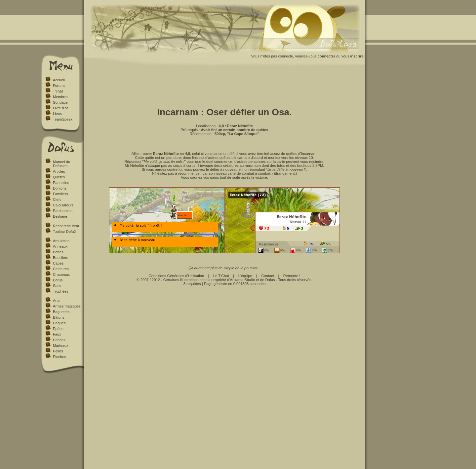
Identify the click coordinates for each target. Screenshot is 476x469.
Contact (268, 276)
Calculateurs (63, 205)
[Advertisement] (224, 85)
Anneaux (60, 246)
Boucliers (60, 258)
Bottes (58, 252)
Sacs (57, 286)
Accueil (59, 80)
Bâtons (59, 317)
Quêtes (59, 177)
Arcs (57, 301)
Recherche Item (66, 226)
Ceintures (61, 269)
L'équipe (245, 276)
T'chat (58, 91)
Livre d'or (60, 108)
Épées (58, 329)
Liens (57, 114)
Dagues (59, 323)
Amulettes (61, 241)
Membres (61, 97)
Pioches (59, 357)
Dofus (58, 280)
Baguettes (61, 312)
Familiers (60, 194)
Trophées (61, 291)
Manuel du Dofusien (61, 164)
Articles (59, 171)
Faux (57, 334)
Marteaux (61, 345)
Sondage (60, 102)
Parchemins (63, 211)
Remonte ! (292, 276)
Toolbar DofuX (65, 232)
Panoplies (61, 183)
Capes (58, 263)
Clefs (57, 199)
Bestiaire (60, 216)
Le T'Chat (221, 276)
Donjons (60, 188)
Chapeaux (61, 274)
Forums (59, 86)
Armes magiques (67, 306)
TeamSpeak (63, 119)
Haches (59, 340)
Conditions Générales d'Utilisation (177, 276)
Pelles (58, 351)
